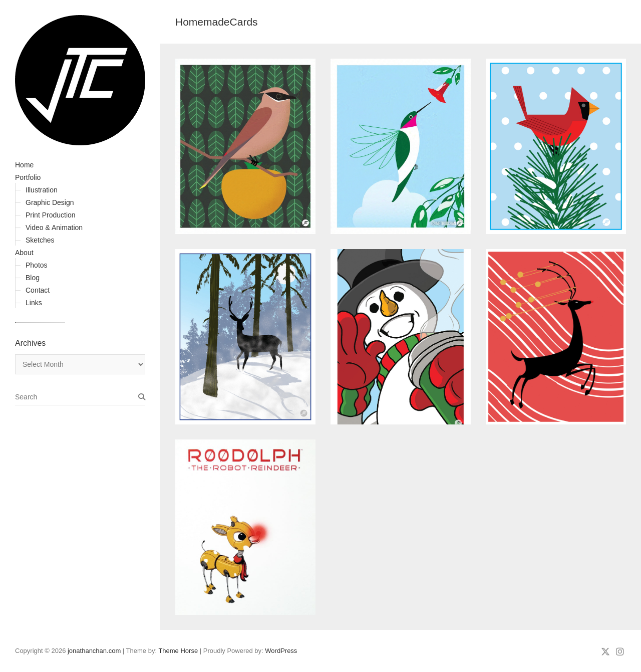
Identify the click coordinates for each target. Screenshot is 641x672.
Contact (38, 290)
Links (34, 303)
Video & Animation (54, 228)
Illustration (42, 190)
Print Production (51, 215)
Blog (33, 278)
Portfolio (28, 177)
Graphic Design (50, 202)
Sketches (40, 240)
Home (24, 165)
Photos (37, 265)
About (24, 253)
